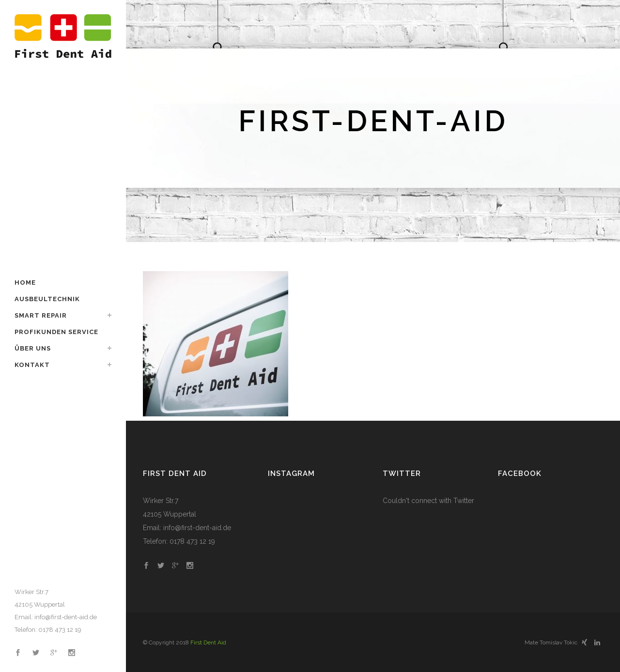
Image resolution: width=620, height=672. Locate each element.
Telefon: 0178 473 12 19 (48, 630)
